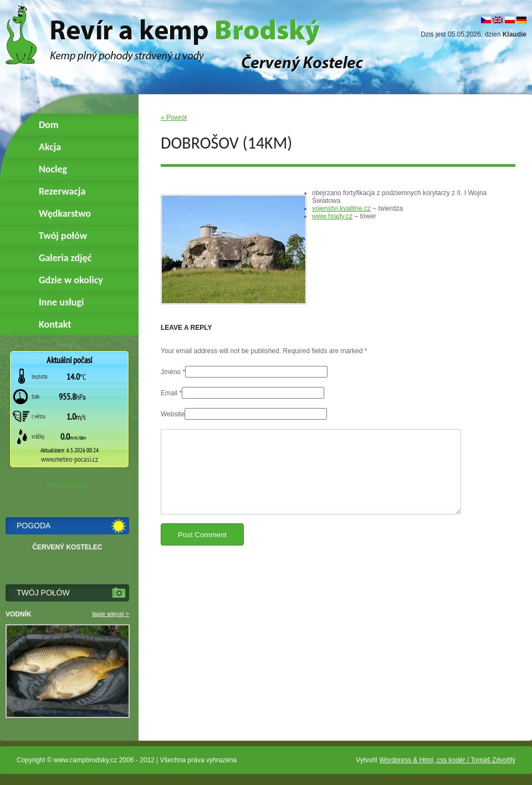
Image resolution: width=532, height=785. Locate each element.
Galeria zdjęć (65, 258)
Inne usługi (61, 302)
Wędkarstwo (65, 213)
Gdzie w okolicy (71, 280)
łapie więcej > (111, 614)
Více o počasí (67, 485)
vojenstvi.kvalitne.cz (341, 208)
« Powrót (174, 118)
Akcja (50, 147)
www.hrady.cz (332, 216)
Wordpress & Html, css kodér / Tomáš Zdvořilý (447, 760)
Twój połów (63, 236)
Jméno (171, 372)
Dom (49, 125)
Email (169, 393)
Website (173, 414)
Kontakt (55, 324)
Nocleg (53, 169)
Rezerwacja (62, 191)
